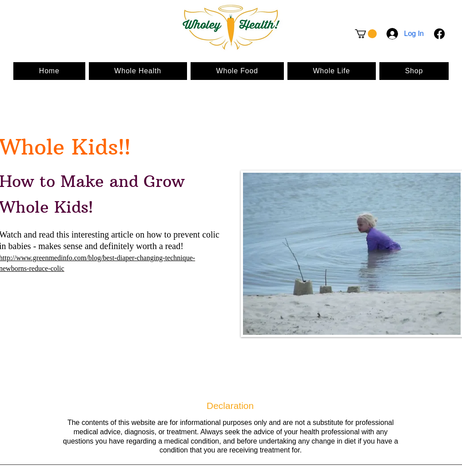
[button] (366, 34)
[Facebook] (439, 34)
